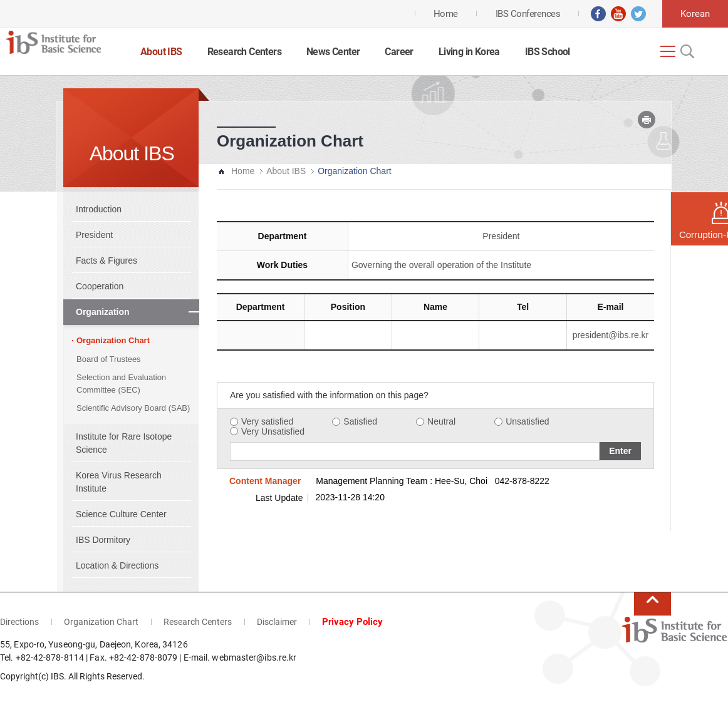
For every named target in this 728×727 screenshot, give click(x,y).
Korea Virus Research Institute (119, 482)
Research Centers (244, 52)
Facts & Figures (107, 260)
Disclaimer (277, 622)
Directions (19, 622)
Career (399, 52)
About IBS (161, 52)
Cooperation (100, 286)
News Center (333, 52)
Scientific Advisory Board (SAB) (133, 408)
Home (243, 171)
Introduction (99, 209)
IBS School (548, 52)
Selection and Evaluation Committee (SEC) (121, 384)
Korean (695, 14)
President (94, 235)
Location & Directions (117, 565)
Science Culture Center (121, 514)
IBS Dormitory (103, 540)
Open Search (686, 51)
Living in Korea (469, 52)
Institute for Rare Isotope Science (124, 443)
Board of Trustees (109, 359)
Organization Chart (113, 340)
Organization (103, 312)
